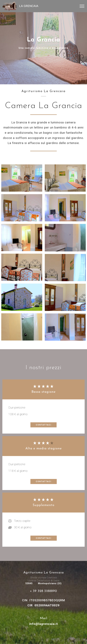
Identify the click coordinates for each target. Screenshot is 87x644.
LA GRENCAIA (29, 6)
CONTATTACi (43, 425)
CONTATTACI (44, 481)
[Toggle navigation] (82, 6)
